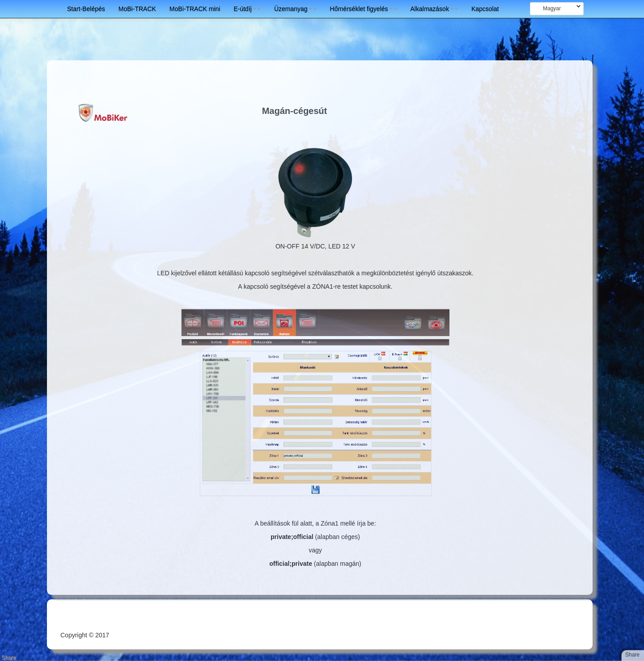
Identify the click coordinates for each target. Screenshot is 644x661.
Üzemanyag (295, 9)
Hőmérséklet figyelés (364, 9)
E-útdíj (247, 9)
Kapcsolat (485, 9)
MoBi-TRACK (137, 9)
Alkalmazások (434, 9)
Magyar (555, 8)
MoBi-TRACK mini (195, 9)
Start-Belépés (86, 9)
